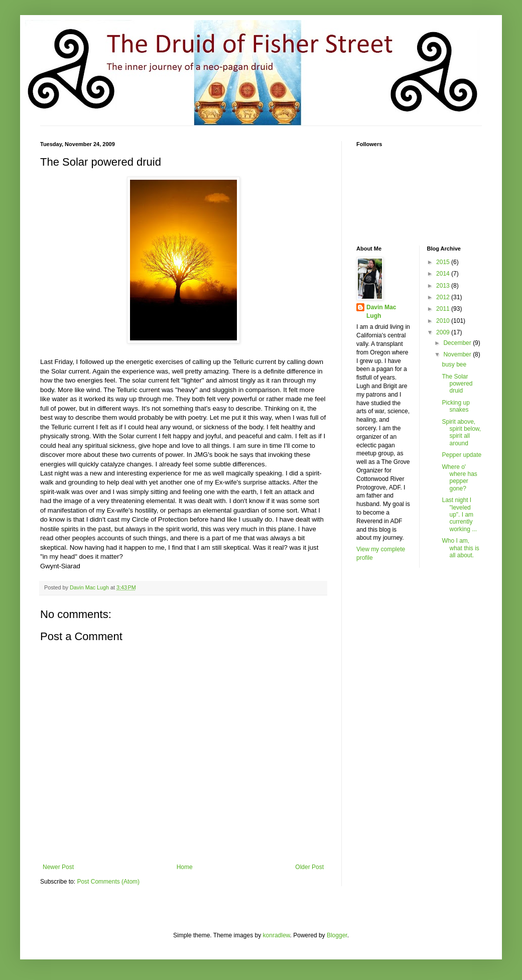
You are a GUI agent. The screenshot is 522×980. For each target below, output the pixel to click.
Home (185, 867)
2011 (444, 309)
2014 (444, 274)
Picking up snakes (455, 406)
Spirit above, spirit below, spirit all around (461, 433)
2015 (444, 262)
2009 (444, 332)
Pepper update (462, 455)
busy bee (454, 364)
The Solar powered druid (457, 384)
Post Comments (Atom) (108, 882)
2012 (444, 297)
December (458, 343)
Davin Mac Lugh (381, 312)
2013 (444, 286)
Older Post (309, 867)
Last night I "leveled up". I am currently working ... (459, 515)
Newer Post (58, 867)
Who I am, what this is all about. (460, 548)
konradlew (277, 935)
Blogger (337, 935)
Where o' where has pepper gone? (459, 478)
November (458, 354)
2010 (444, 321)
